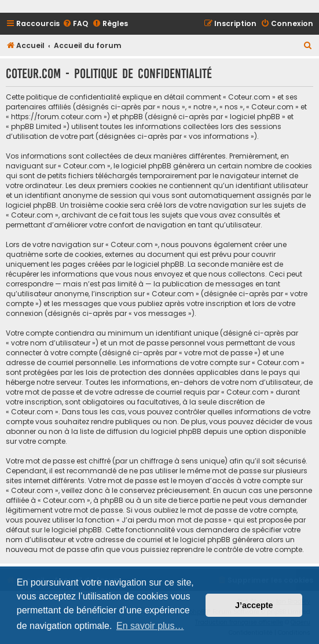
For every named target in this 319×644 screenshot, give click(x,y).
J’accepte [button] (254, 605)
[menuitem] (75, 24)
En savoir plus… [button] (150, 626)
